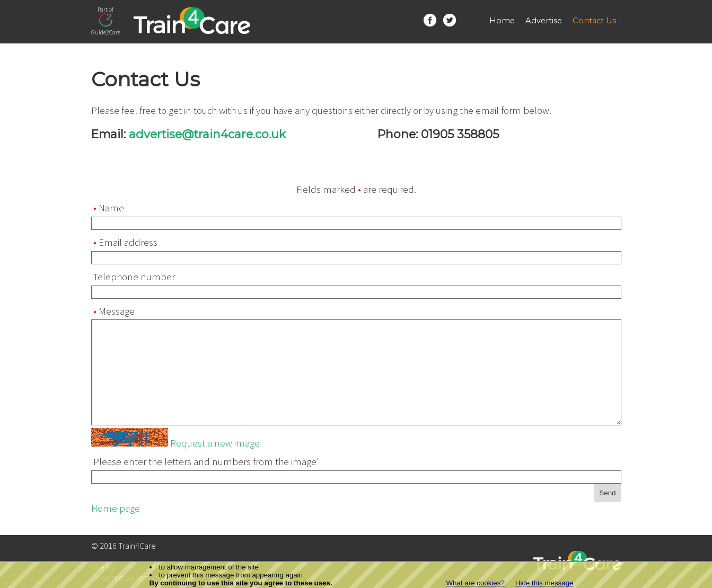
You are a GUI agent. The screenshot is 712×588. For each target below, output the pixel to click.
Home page (116, 508)
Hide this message (544, 583)
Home (502, 21)
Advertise (544, 21)
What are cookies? (475, 583)
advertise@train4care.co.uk (207, 134)
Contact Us (594, 21)
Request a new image (215, 443)
